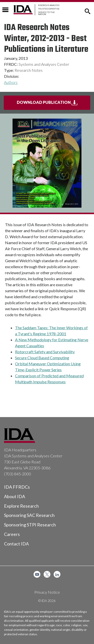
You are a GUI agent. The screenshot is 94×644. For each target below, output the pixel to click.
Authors (11, 82)
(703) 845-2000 (18, 474)
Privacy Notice (47, 592)
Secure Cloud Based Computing (42, 358)
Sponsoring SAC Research (29, 515)
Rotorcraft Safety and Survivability (45, 352)
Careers (12, 534)
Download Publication (54, 104)
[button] (87, 11)
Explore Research (21, 506)
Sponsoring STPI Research (30, 525)
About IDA (15, 496)
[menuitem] (37, 574)
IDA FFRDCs (17, 487)
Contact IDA (16, 544)
